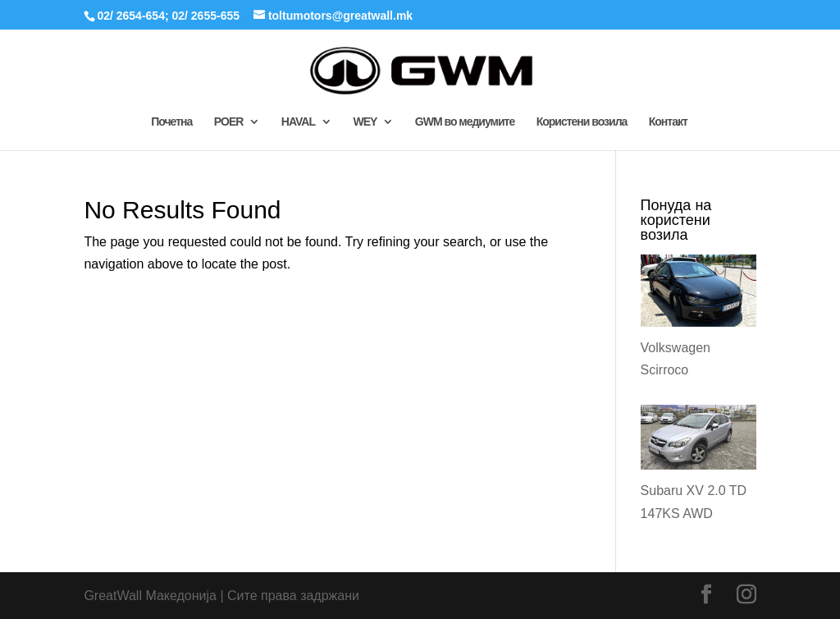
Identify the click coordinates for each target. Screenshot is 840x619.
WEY (365, 122)
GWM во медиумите (465, 122)
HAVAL (298, 122)
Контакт (668, 122)
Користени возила (582, 122)
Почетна (171, 122)
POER (229, 122)
